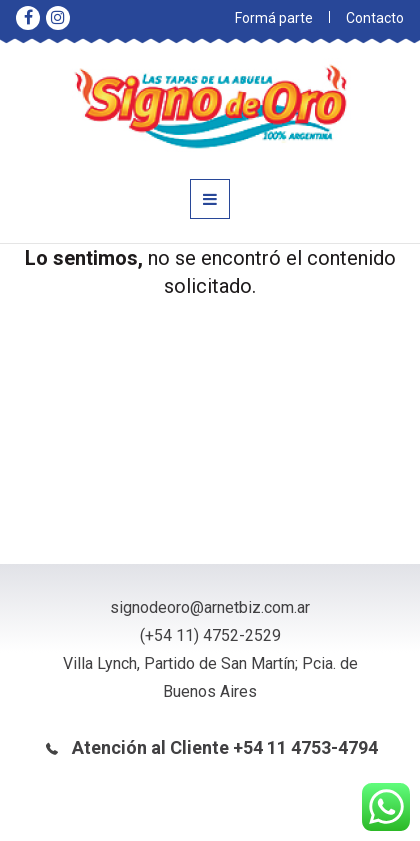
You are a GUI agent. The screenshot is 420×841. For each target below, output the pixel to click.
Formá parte (274, 18)
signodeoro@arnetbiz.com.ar (210, 607)
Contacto (375, 18)
